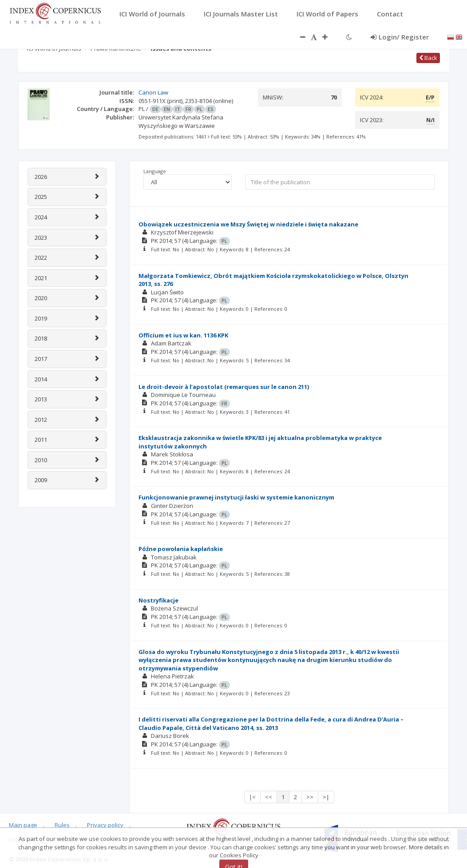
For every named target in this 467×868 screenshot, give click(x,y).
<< (269, 797)
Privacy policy (105, 825)
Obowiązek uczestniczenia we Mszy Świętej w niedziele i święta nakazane (248, 224)
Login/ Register (400, 37)
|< (252, 797)
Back (428, 58)
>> (310, 797)
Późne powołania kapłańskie (181, 549)
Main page (23, 825)
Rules (62, 825)
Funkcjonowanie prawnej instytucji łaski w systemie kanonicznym (236, 497)
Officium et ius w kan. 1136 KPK (183, 335)
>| (326, 797)
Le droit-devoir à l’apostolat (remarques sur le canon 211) (224, 387)
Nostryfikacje (158, 600)
